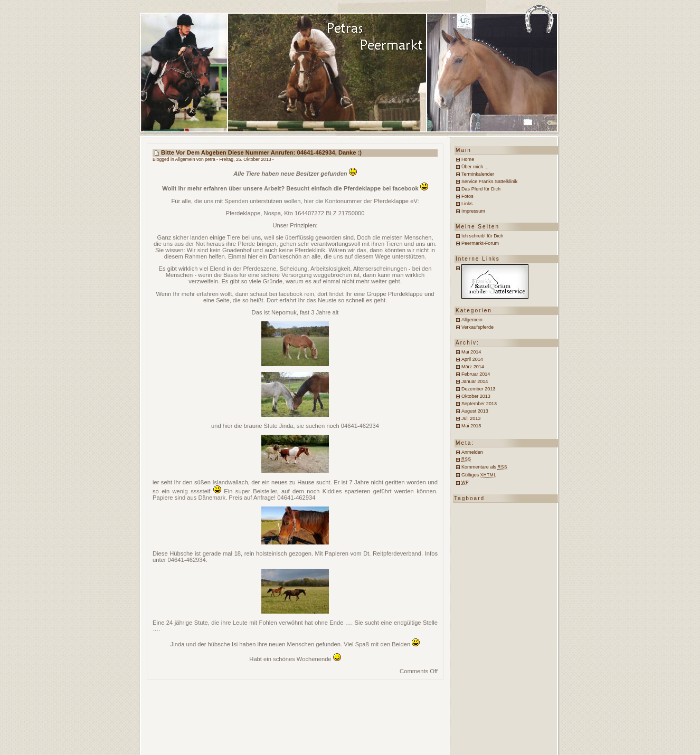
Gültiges (479, 475)
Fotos (467, 196)
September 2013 (479, 404)
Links (467, 204)
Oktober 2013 (476, 396)
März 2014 (473, 367)
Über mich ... (475, 167)
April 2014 (472, 359)
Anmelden (472, 452)
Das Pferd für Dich (481, 189)
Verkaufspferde (477, 327)
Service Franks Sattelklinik (489, 181)
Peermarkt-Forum (480, 243)
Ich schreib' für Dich (482, 236)
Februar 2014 (476, 374)
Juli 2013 (471, 418)
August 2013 (475, 411)
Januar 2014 (475, 381)
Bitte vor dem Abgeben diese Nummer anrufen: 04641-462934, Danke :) (261, 152)
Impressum (473, 211)
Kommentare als (484, 467)
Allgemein (185, 159)
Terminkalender (478, 174)
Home (468, 159)
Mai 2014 (471, 352)
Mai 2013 (471, 426)
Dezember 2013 (478, 389)
